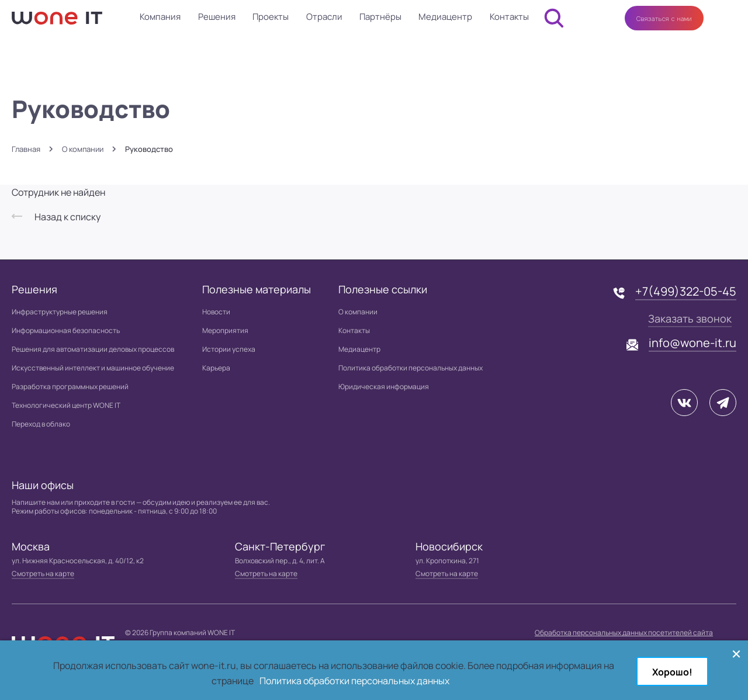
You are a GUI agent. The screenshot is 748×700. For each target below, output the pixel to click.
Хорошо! (672, 672)
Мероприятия (225, 330)
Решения (217, 17)
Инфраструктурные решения (60, 312)
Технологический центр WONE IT (66, 405)
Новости (216, 312)
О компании (83, 149)
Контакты (509, 17)
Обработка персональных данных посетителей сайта (624, 633)
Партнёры (380, 17)
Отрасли (324, 17)
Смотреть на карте (43, 573)
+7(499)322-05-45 (686, 291)
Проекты (271, 17)
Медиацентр (445, 17)
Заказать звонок (690, 318)
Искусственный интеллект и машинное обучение (93, 368)
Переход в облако (41, 424)
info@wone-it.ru (692, 343)
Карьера (216, 368)
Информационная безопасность (66, 330)
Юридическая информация (384, 387)
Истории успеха (229, 349)
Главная (26, 149)
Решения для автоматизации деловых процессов (93, 349)
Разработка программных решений (70, 387)
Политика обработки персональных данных (411, 368)
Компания (160, 17)
